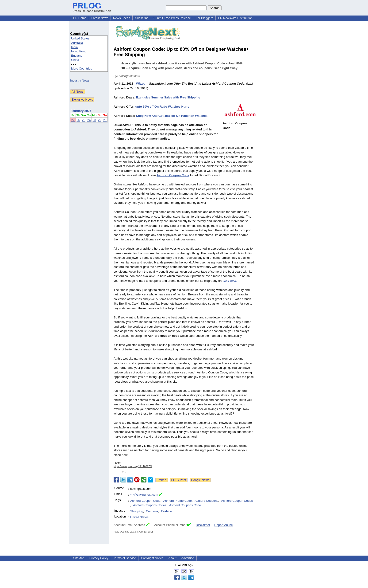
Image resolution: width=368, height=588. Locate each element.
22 (100, 120)
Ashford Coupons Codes (150, 505)
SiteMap (79, 558)
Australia (77, 43)
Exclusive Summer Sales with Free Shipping (168, 97)
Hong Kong (79, 51)
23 (94, 120)
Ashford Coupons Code (185, 505)
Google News (200, 480)
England (77, 56)
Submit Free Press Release (172, 18)
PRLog (141, 84)
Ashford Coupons (206, 501)
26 (78, 120)
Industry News (80, 80)
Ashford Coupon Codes (237, 501)
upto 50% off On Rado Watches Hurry (162, 107)
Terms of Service (125, 558)
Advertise (188, 558)
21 (105, 120)
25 (84, 120)
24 (89, 120)
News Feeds (122, 18)
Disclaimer (203, 525)
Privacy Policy (99, 558)
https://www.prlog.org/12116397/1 (133, 466)
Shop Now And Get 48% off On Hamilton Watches (172, 116)
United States (80, 38)
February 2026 (81, 111)
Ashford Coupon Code (145, 501)
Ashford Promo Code (178, 501)
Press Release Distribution (92, 9)
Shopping (137, 511)
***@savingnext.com (144, 495)
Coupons (152, 511)
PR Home (80, 18)
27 (73, 120)
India (74, 47)
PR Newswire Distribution (235, 18)
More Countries (82, 69)
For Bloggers (204, 18)
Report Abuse (224, 525)
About (172, 558)
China (75, 60)
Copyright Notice (152, 558)
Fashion (166, 511)
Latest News (100, 18)
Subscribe (142, 18)
